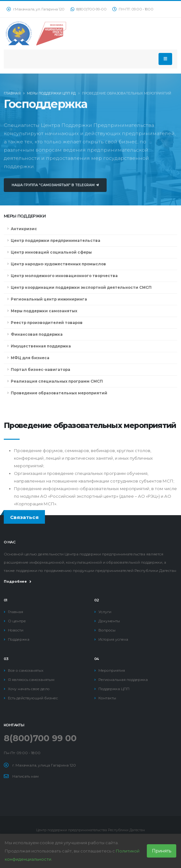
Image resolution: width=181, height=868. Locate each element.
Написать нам (25, 776)
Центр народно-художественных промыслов (58, 264)
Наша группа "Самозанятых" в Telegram (55, 189)
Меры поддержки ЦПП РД (51, 95)
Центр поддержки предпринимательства (56, 241)
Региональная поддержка (123, 680)
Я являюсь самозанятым (31, 680)
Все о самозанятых (26, 670)
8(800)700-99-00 (89, 9)
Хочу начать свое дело (29, 689)
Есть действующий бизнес (33, 698)
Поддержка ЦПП (114, 689)
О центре (17, 621)
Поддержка (19, 639)
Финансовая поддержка (37, 334)
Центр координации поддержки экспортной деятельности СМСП (81, 288)
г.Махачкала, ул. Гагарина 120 (36, 9)
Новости (16, 630)
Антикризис (24, 229)
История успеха (113, 639)
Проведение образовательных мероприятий (59, 393)
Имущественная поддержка (41, 346)
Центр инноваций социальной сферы (51, 252)
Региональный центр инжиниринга (49, 299)
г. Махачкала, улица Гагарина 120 (44, 765)
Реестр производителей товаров (47, 323)
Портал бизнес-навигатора (41, 370)
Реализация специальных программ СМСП (57, 381)
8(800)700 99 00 (40, 738)
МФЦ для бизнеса (30, 358)
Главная (12, 95)
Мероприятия (112, 670)
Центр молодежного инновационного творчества (64, 276)
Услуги (105, 612)
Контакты (107, 698)
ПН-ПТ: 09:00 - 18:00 (133, 9)
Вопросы (107, 630)
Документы (109, 621)
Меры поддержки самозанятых (44, 311)
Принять (162, 851)
